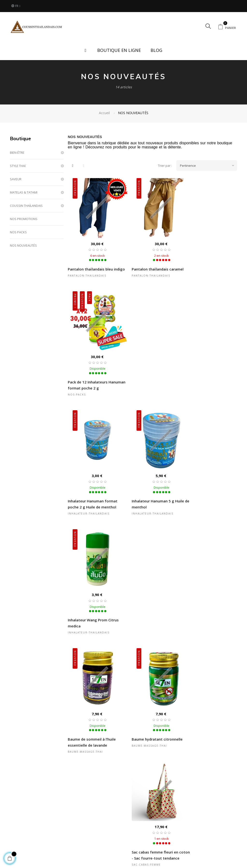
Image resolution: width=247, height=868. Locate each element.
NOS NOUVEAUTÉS (23, 245)
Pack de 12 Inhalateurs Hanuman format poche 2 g (208, 266)
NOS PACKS (18, 232)
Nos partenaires (77, 836)
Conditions (154, 820)
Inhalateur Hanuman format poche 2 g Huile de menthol (93, 379)
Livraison (72, 820)
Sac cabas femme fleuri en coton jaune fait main (149, 611)
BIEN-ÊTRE (17, 153)
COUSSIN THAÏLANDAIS (26, 206)
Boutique (20, 138)
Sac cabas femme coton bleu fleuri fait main (151, 730)
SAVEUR (16, 179)
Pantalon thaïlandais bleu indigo (90, 266)
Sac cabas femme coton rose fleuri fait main (94, 730)
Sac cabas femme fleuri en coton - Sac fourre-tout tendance (207, 495)
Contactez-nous (198, 820)
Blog (28, 836)
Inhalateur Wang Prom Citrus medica (209, 379)
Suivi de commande (120, 836)
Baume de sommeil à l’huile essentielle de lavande (92, 492)
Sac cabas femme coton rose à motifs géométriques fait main (209, 614)
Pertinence (209, 166)
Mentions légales (159, 828)
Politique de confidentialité (156, 838)
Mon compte (115, 828)
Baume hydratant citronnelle (151, 489)
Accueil (30, 820)
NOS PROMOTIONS (24, 219)
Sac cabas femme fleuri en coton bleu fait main (91, 611)
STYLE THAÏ (18, 166)
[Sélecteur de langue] (16, 6)
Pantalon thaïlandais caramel (152, 263)
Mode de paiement (79, 828)
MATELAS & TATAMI (24, 192)
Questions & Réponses (122, 820)
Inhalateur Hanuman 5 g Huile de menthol (152, 379)
